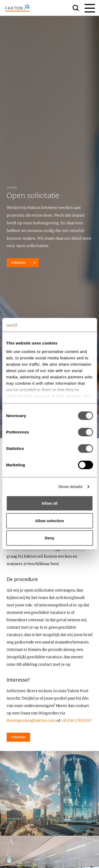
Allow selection (49, 521)
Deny (49, 538)
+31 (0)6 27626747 (76, 721)
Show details (71, 487)
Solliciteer (19, 263)
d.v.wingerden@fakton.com (31, 721)
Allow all (49, 503)
